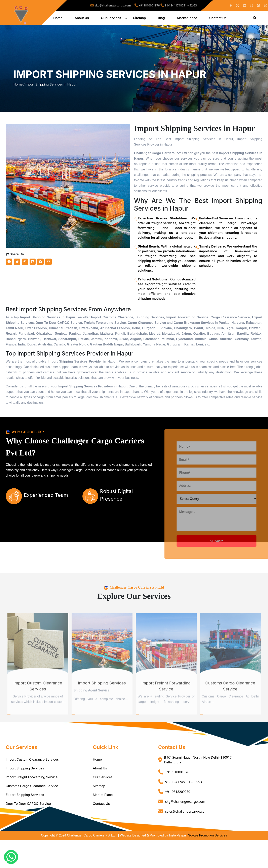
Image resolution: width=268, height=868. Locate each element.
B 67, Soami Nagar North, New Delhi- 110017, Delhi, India (198, 775)
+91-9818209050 (178, 807)
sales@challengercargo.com (186, 827)
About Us (82, 19)
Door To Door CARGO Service (28, 819)
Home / (19, 93)
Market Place (187, 19)
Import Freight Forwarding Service (32, 793)
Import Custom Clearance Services (32, 775)
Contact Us (218, 19)
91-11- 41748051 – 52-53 (169, 5)
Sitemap (140, 19)
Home (59, 19)
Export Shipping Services (25, 810)
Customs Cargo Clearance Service (32, 801)
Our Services (112, 19)
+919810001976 (146, 5)
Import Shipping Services (25, 784)
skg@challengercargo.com (120, 5)
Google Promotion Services (207, 851)
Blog (162, 19)
